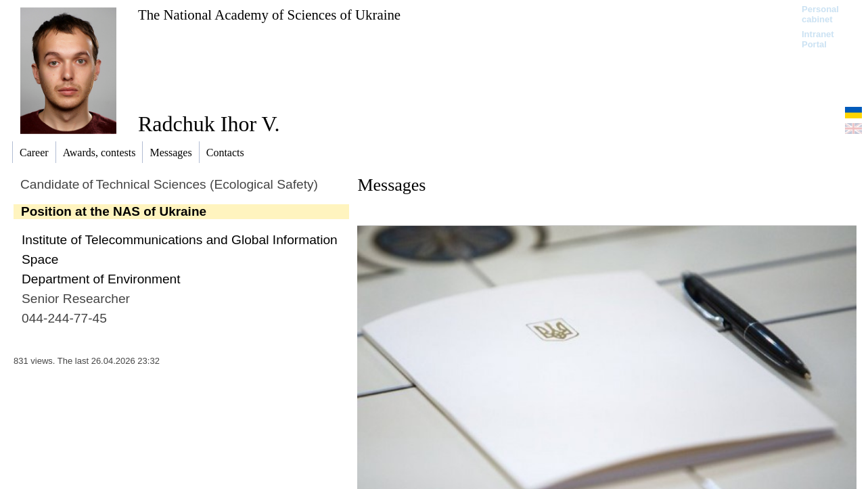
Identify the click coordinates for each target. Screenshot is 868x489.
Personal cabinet (820, 14)
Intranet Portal (818, 39)
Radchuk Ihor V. (209, 124)
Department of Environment (101, 279)
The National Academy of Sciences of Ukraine (269, 15)
